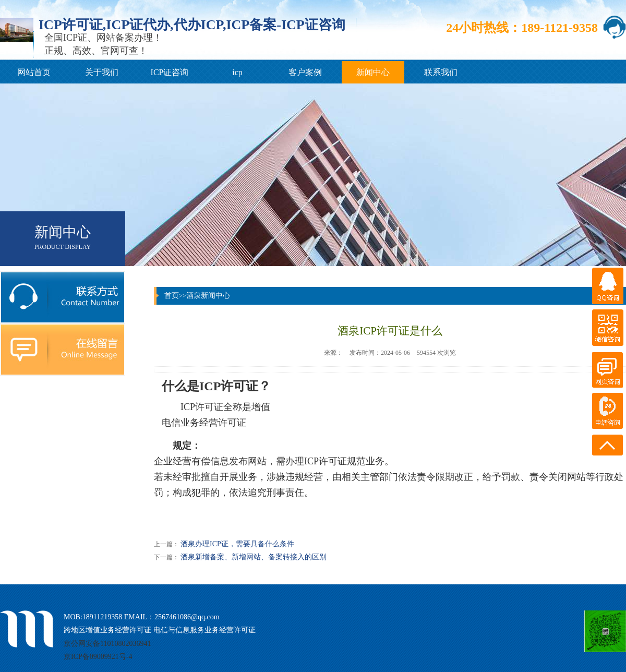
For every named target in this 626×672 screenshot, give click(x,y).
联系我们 (441, 72)
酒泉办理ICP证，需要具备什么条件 (237, 544)
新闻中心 (373, 72)
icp (237, 72)
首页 (172, 296)
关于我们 (102, 72)
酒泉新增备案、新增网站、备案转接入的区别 (254, 557)
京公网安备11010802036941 (107, 644)
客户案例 (305, 72)
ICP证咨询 (170, 72)
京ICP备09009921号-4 (98, 657)
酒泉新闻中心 (208, 296)
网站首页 (34, 72)
